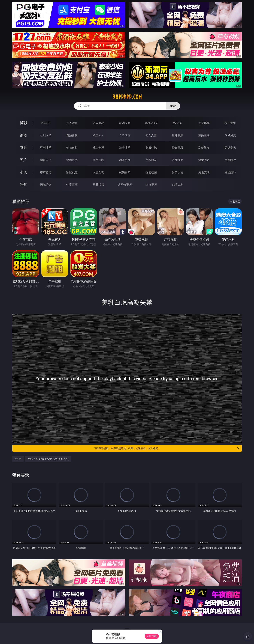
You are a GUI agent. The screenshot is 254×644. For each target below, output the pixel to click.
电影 (23, 147)
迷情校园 (151, 172)
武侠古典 (125, 172)
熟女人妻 (151, 135)
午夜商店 (72, 185)
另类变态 (230, 148)
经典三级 (177, 148)
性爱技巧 (230, 172)
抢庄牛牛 (230, 123)
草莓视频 (98, 185)
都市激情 (46, 172)
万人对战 (98, 123)
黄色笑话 (204, 172)
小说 (23, 172)
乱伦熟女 (204, 148)
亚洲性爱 (46, 148)
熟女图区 (204, 160)
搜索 (173, 106)
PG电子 (46, 123)
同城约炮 (46, 185)
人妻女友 (98, 172)
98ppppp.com (127, 97)
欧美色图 (98, 160)
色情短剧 (177, 185)
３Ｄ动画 (125, 135)
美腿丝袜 (151, 160)
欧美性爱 (125, 148)
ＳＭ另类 (230, 135)
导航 (23, 184)
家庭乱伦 (72, 172)
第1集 (18, 459)
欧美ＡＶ (98, 135)
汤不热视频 (125, 185)
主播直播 (204, 135)
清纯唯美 (177, 160)
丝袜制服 (177, 135)
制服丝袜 (151, 148)
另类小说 (177, 172)
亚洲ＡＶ (46, 135)
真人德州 (72, 123)
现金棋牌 (204, 123)
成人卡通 (98, 148)
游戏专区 (125, 123)
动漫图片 (125, 160)
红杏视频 (151, 185)
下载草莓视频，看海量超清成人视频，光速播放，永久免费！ (167, 448)
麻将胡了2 (151, 123)
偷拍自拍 (72, 148)
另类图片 (230, 160)
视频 (23, 135)
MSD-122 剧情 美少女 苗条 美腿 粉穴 (48, 459)
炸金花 (177, 123)
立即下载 (152, 636)
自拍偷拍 (72, 135)
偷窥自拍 (46, 160)
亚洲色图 (72, 160)
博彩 (23, 123)
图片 (23, 160)
